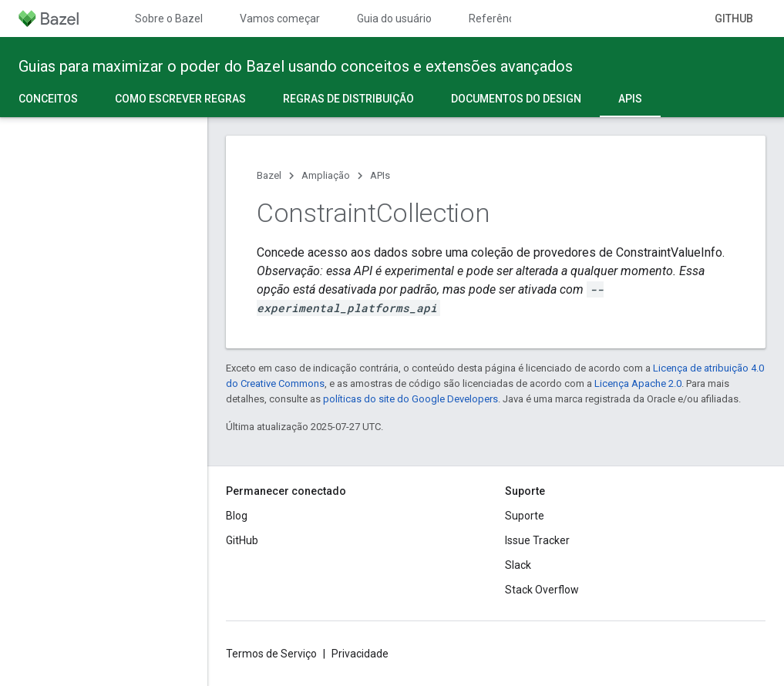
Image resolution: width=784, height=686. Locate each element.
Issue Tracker (537, 540)
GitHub (734, 18)
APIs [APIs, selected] (630, 99)
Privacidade (360, 654)
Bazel (269, 175)
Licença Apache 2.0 (638, 383)
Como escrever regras (180, 99)
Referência (496, 18)
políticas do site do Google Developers (411, 399)
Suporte (525, 516)
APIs (380, 175)
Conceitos (48, 99)
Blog (237, 516)
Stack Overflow (542, 590)
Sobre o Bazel (169, 18)
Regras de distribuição (348, 99)
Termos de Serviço (271, 654)
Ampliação (326, 175)
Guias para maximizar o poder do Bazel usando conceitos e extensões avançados (296, 66)
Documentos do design (516, 99)
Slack (518, 565)
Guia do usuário (394, 18)
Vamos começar (280, 18)
